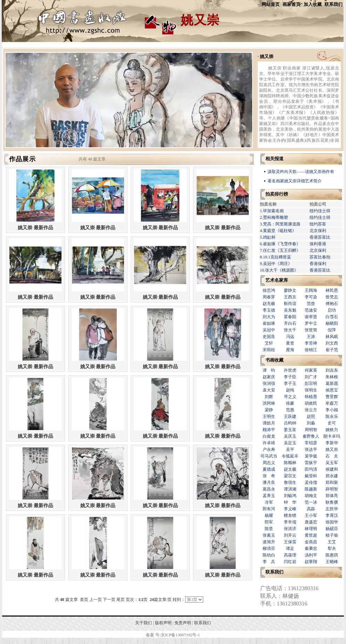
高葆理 (290, 555)
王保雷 (290, 542)
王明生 (269, 416)
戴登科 (311, 476)
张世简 (311, 330)
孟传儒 (311, 482)
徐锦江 (311, 350)
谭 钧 (269, 370)
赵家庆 (269, 377)
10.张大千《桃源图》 (279, 270)
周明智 (311, 430)
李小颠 (332, 410)
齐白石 (290, 323)
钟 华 (290, 502)
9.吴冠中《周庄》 (276, 264)
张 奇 (269, 476)
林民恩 (332, 290)
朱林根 (332, 377)
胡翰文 (311, 496)
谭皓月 (269, 423)
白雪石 (332, 317)
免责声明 (183, 623)
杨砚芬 (332, 529)
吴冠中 (269, 330)
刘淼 (311, 423)
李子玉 (290, 383)
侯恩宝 (332, 390)
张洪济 (290, 529)
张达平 (311, 449)
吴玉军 (332, 463)
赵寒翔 (311, 562)
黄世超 (311, 535)
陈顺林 (290, 463)
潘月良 (269, 482)
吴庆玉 (290, 436)
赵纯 (290, 390)
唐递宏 (311, 522)
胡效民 (311, 403)
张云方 (311, 410)
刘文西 (332, 343)
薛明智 (332, 489)
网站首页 (271, 4)
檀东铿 (290, 515)
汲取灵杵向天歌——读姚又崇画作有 (301, 172)
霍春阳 (290, 317)
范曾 (311, 304)
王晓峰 (332, 562)
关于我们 (143, 623)
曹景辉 (332, 397)
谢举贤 (311, 317)
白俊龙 (269, 436)
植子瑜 (332, 535)
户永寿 (269, 449)
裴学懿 (311, 456)
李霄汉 (332, 515)
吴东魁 (290, 310)
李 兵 (269, 562)
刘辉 (269, 397)
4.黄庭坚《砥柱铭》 (278, 231)
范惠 (290, 410)
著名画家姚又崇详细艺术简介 (295, 181)
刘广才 (311, 377)
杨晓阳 (332, 323)
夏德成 (269, 469)
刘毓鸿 (290, 496)
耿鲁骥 (332, 502)
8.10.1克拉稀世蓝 (275, 257)
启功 (332, 310)
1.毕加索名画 (272, 211)
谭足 (290, 548)
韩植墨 (311, 397)
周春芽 (269, 297)
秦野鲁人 (311, 436)
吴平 (290, 449)
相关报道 (274, 159)
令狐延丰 (290, 456)
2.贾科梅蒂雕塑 (274, 217)
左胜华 (332, 509)
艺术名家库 (277, 280)
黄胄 (290, 343)
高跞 (311, 509)
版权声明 (163, 623)
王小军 (311, 515)
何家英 (311, 370)
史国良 (269, 337)
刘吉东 (332, 370)
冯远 (290, 337)
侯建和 (332, 469)
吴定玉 (290, 443)
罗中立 (311, 323)
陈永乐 (332, 416)
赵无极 (269, 304)
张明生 (311, 390)
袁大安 (269, 390)
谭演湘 (290, 489)
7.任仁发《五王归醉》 (280, 250)
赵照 (311, 416)
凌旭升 (269, 542)
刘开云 (290, 535)
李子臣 (290, 377)
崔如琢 (269, 323)
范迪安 (311, 310)
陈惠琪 (332, 555)
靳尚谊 (290, 304)
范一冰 (311, 502)
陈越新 (311, 489)
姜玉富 (290, 430)
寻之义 (290, 397)
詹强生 (290, 482)
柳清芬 (269, 548)
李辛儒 (290, 522)
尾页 (121, 600)
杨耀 (269, 515)
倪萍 (332, 330)
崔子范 (332, 350)
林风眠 (332, 337)
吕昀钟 (290, 423)
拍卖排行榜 (277, 194)
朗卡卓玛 (332, 436)
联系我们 (333, 4)
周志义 (269, 463)
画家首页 (291, 4)
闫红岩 (290, 562)
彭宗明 (311, 383)
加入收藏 (313, 4)
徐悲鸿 (269, 290)
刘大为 (269, 317)
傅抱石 (332, 304)
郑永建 (332, 476)
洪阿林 (269, 403)
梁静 (269, 410)
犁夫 (332, 548)
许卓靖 (269, 443)
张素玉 (269, 535)
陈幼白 (269, 555)
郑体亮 (332, 496)
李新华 (332, 443)
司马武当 (269, 456)
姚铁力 (332, 430)
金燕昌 (311, 542)
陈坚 (269, 529)
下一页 (109, 600)
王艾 (332, 542)
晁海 (290, 350)
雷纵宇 (311, 463)
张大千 (290, 330)
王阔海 (311, 290)
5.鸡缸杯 (268, 237)
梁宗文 (290, 476)
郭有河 (269, 509)
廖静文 (290, 290)
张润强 (269, 383)
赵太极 (290, 469)
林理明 (311, 529)
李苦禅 (311, 343)
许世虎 (290, 370)
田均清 (311, 469)
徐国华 (332, 522)
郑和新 (332, 482)
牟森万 (332, 403)
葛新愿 (332, 383)
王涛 (311, 337)
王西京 (290, 297)
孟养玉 (269, 496)
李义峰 (290, 509)
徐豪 (290, 403)
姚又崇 (267, 56)
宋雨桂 (269, 350)
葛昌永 (269, 489)
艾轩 (269, 343)
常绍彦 (311, 443)
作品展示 (22, 159)
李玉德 (269, 310)
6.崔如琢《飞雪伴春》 (280, 244)
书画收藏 (274, 360)
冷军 (269, 502)
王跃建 (290, 416)
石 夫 (332, 456)
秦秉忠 (311, 548)
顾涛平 (269, 430)
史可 (332, 423)
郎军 (269, 522)
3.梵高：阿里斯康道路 (280, 224)
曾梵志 (332, 297)
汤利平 (311, 555)
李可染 (311, 297)
